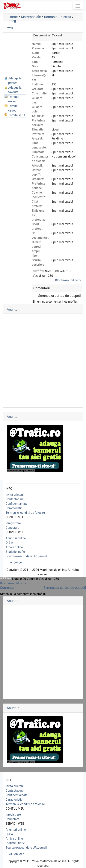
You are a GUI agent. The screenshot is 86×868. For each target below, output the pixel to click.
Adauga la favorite (15, 90)
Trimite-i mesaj (14, 99)
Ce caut (57, 35)
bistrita (66, 17)
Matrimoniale (31, 17)
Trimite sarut (17, 115)
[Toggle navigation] (78, 6)
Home (13, 17)
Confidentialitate (17, 504)
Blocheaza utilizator (68, 280)
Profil (9, 28)
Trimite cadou (13, 108)
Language (15, 562)
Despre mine (42, 35)
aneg (12, 21)
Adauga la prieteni (15, 81)
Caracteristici (14, 508)
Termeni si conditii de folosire (25, 513)
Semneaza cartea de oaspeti (59, 296)
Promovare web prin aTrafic (21, 471)
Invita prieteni (15, 495)
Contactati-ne (15, 499)
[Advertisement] (22, 52)
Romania (51, 17)
